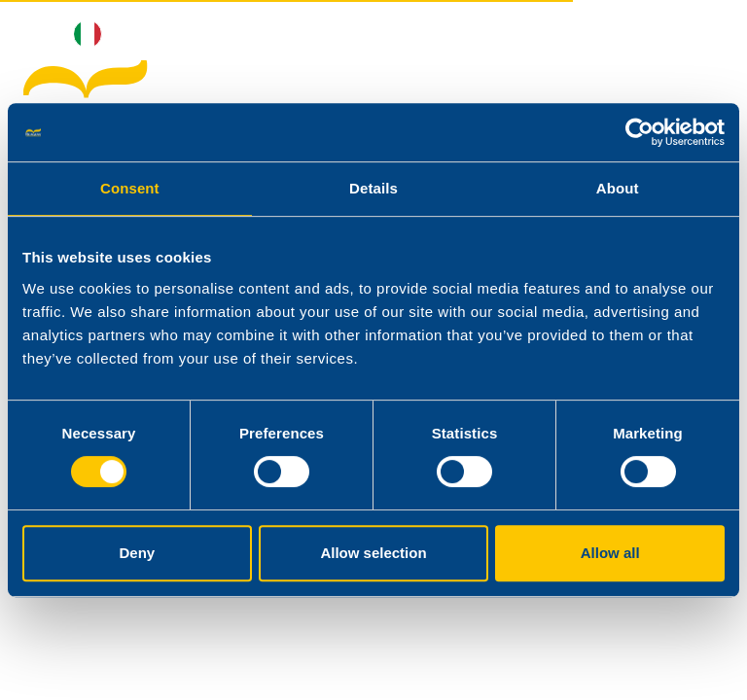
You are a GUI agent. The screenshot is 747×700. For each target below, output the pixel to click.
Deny (137, 553)
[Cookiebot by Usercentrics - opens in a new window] (640, 132)
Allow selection (373, 553)
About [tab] (618, 188)
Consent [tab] (130, 188)
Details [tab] (373, 188)
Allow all (610, 553)
